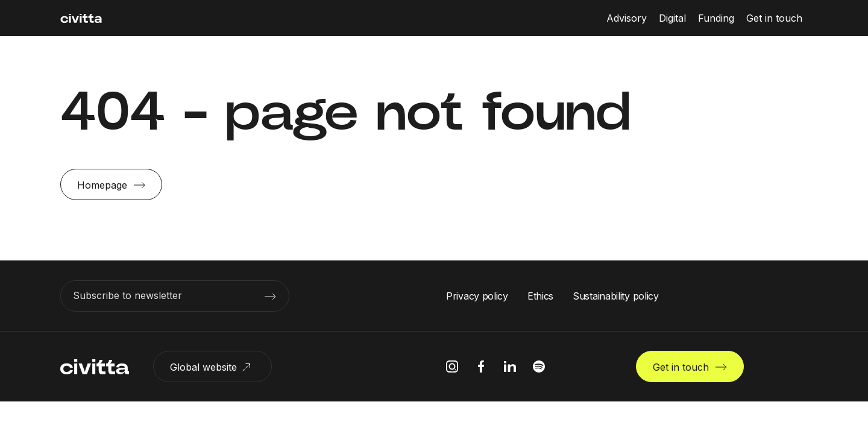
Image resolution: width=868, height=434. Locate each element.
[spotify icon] (539, 366)
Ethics (540, 296)
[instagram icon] (452, 366)
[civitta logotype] (81, 18)
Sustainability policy (616, 296)
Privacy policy (477, 296)
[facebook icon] (481, 366)
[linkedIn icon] (510, 366)
